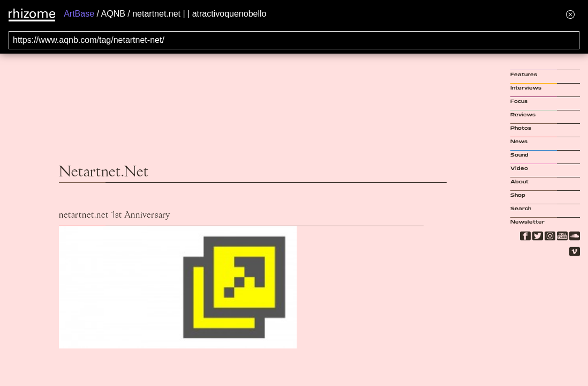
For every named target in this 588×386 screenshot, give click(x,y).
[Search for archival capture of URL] (294, 40)
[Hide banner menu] (570, 14)
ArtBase (79, 14)
